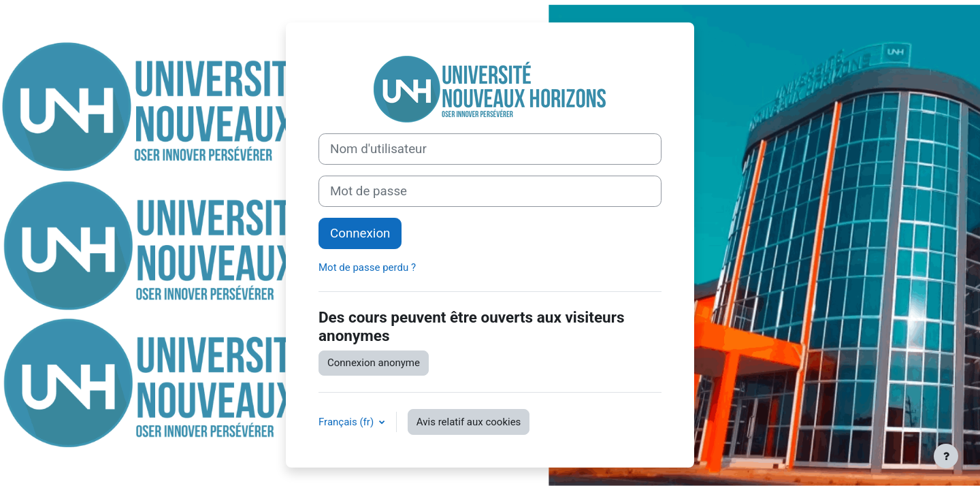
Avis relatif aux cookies (469, 422)
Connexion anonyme (374, 363)
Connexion (360, 233)
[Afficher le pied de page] (946, 456)
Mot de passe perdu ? (367, 267)
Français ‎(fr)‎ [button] (347, 422)
